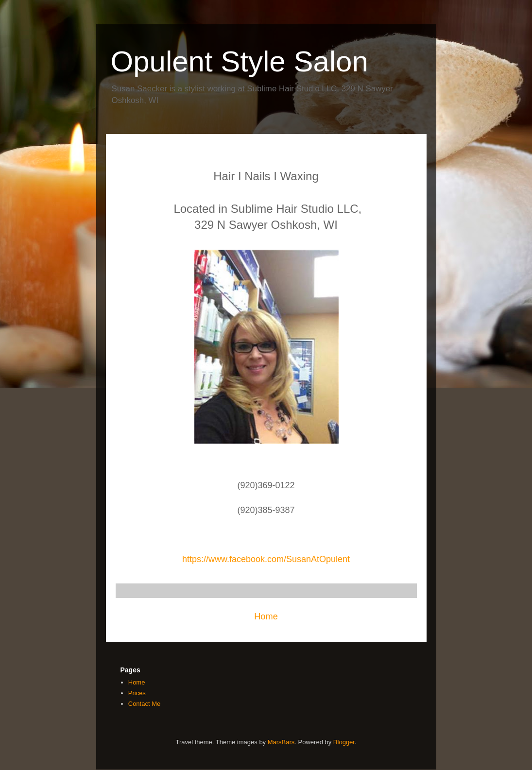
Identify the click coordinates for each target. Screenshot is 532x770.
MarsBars (281, 742)
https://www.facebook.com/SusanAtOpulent (266, 559)
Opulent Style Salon (240, 61)
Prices (137, 693)
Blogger (344, 742)
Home (266, 616)
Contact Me (144, 704)
